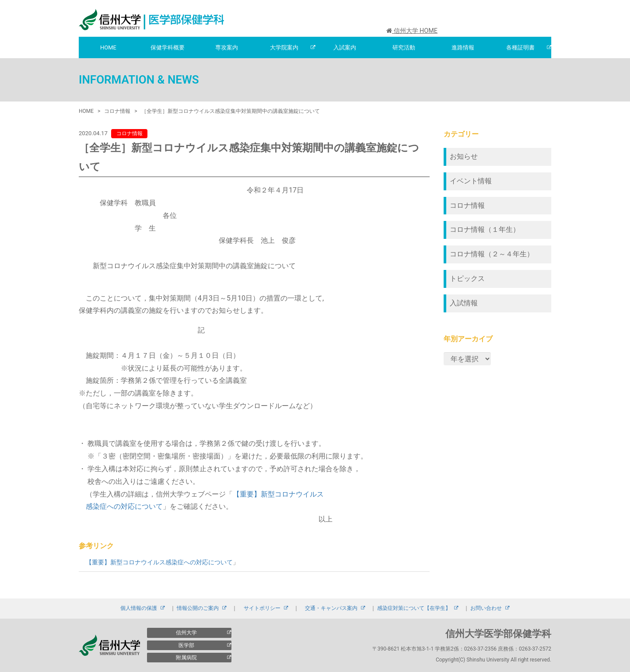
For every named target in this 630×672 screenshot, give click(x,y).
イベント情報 (471, 181)
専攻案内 (227, 47)
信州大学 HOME (412, 31)
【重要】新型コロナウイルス (278, 494)
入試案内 (345, 47)
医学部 (186, 645)
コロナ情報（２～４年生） (492, 254)
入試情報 (464, 303)
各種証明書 (520, 47)
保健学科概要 (168, 47)
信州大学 (186, 633)
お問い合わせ (486, 608)
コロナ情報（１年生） (485, 229)
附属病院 (186, 658)
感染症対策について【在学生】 (414, 608)
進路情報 (463, 47)
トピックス (467, 278)
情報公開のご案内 (198, 608)
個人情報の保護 (139, 608)
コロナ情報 (467, 205)
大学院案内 (284, 47)
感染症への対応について (124, 506)
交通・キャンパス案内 (331, 608)
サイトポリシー (262, 608)
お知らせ (464, 156)
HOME (108, 47)
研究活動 (404, 47)
